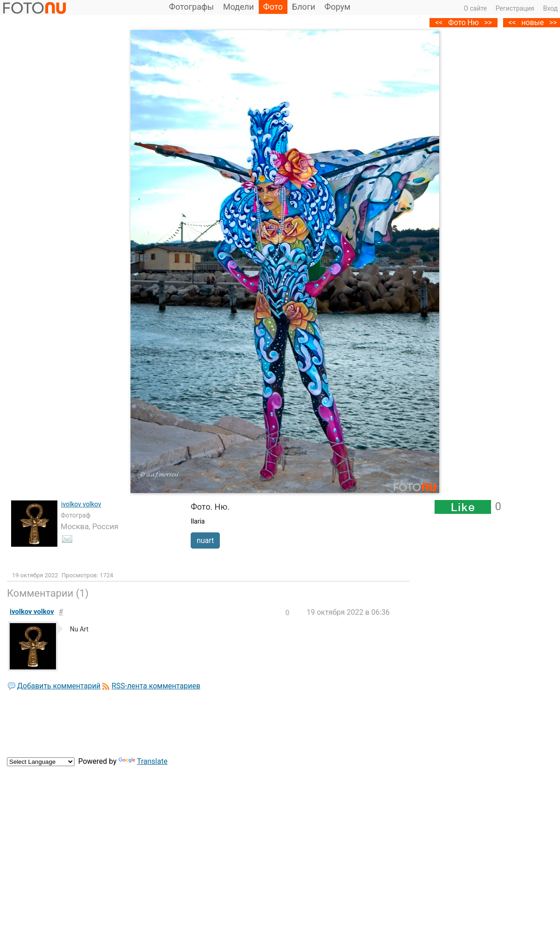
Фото (273, 7)
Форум (337, 7)
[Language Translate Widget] (41, 762)
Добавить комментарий (59, 686)
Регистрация (515, 8)
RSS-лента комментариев (156, 686)
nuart (205, 540)
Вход (551, 8)
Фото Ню (463, 22)
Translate (143, 761)
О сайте (475, 8)
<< (512, 22)
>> (488, 22)
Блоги (304, 7)
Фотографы (191, 7)
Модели (239, 7)
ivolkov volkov (81, 504)
